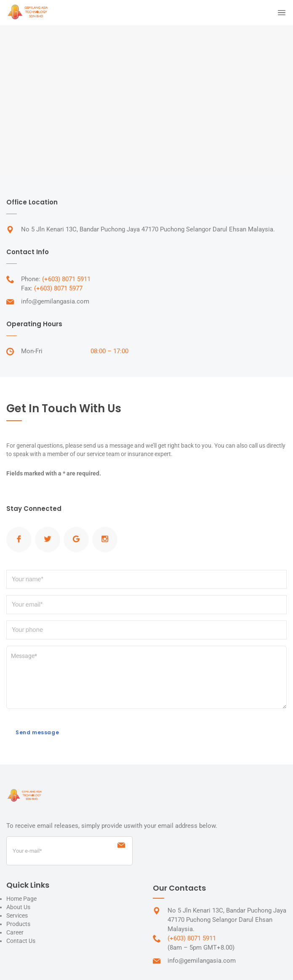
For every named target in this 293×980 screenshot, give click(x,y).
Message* (146, 677)
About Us (18, 907)
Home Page (21, 899)
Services (17, 916)
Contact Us (21, 941)
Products (18, 924)
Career (15, 932)
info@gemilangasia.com (55, 301)
